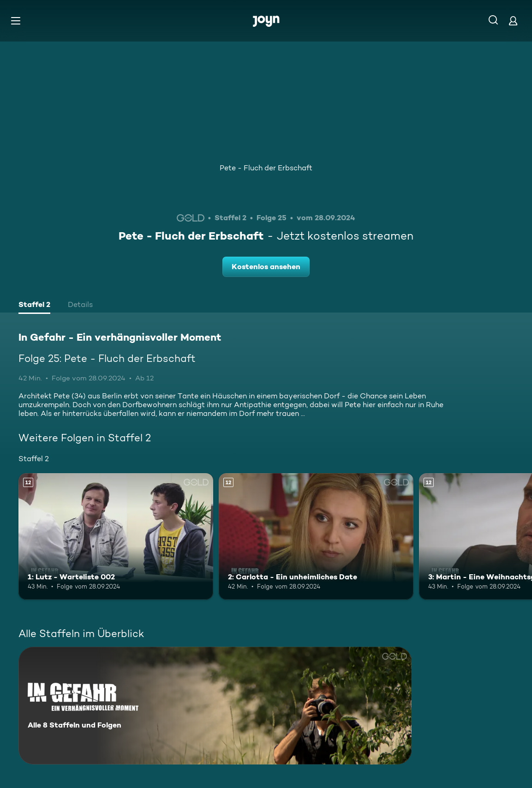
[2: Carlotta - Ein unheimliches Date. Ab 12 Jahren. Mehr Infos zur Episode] (316, 536)
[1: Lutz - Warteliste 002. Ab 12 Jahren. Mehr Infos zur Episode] (116, 536)
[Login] (513, 21)
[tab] (34, 306)
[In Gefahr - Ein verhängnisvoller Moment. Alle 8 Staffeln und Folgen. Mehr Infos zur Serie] (215, 706)
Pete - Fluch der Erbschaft (266, 168)
